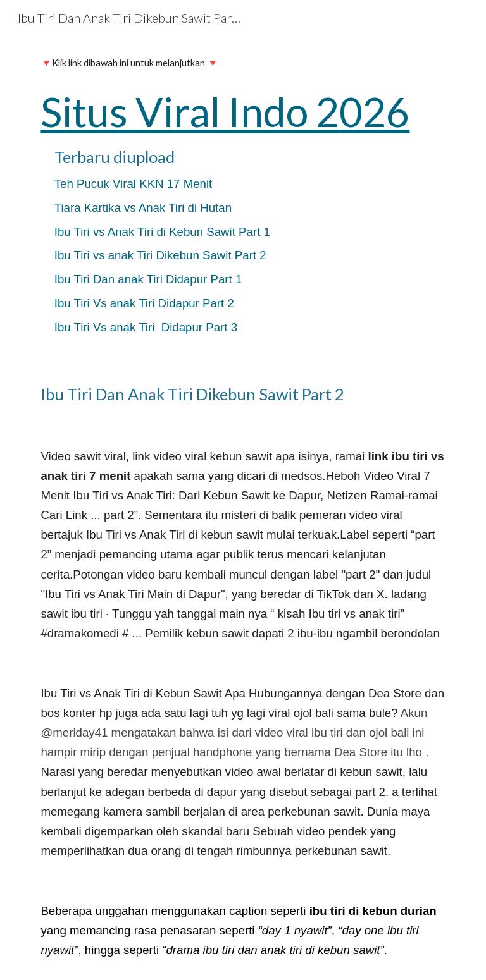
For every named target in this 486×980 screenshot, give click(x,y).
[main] (243, 199)
